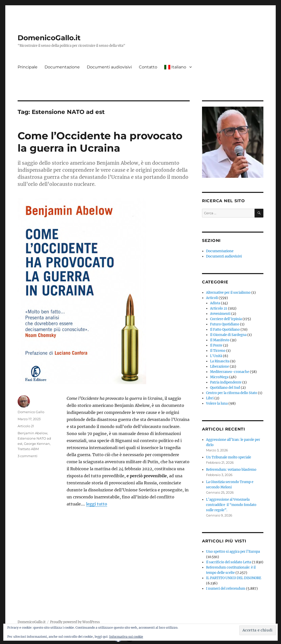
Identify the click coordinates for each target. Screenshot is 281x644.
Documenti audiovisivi (109, 67)
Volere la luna (217, 403)
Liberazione (219, 367)
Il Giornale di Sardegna (228, 335)
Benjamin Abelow (32, 433)
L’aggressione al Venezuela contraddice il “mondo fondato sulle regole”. (231, 505)
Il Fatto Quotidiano (225, 330)
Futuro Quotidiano (225, 324)
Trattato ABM (28, 449)
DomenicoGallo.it (49, 38)
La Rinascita (220, 361)
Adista (215, 303)
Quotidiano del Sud (225, 388)
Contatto (148, 67)
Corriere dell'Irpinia (226, 319)
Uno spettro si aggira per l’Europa (233, 552)
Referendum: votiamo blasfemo (231, 470)
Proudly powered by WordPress (75, 622)
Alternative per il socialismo (228, 293)
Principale (28, 67)
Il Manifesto (220, 340)
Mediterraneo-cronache (230, 372)
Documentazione (62, 67)
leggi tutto (97, 504)
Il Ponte (216, 345)
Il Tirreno (218, 351)
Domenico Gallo (31, 412)
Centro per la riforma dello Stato (232, 393)
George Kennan (37, 444)
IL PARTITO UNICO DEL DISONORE (234, 578)
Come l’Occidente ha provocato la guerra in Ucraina (100, 142)
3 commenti (28, 456)
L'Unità (216, 356)
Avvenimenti (220, 314)
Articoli (212, 298)
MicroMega (219, 377)
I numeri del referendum (226, 589)
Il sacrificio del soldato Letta (229, 562)
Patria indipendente (226, 382)
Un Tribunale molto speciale (229, 457)
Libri (210, 398)
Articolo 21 (26, 426)
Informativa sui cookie (126, 637)
